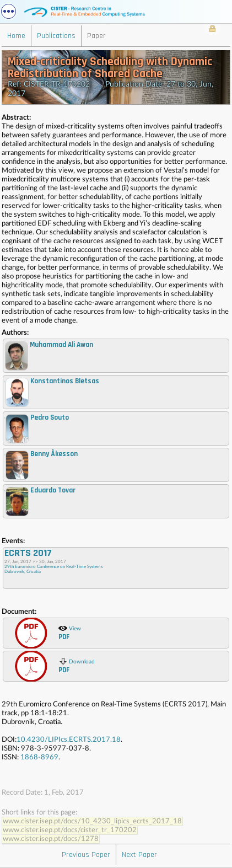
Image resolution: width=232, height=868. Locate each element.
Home (16, 36)
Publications (56, 36)
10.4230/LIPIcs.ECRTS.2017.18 (69, 740)
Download (77, 666)
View (70, 633)
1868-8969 (39, 757)
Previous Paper (86, 855)
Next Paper (139, 855)
